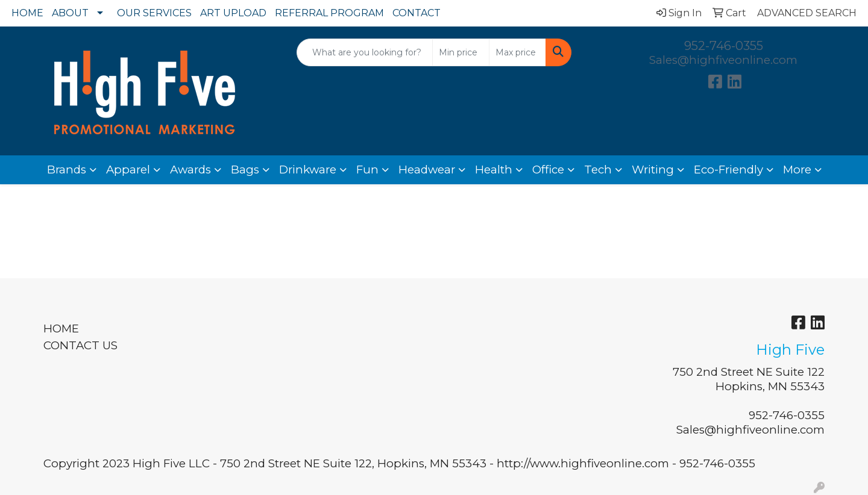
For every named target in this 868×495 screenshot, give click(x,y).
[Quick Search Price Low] (461, 52)
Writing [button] (653, 170)
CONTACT (417, 13)
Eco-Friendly (728, 170)
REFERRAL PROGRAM (329, 13)
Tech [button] (598, 170)
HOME (27, 13)
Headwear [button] (427, 170)
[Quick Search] (365, 52)
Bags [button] (245, 170)
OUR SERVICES (154, 13)
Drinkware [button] (308, 170)
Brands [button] (67, 170)
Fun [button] (367, 170)
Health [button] (494, 170)
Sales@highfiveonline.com (723, 60)
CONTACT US (80, 345)
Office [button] (548, 170)
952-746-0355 (724, 46)
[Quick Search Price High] (517, 52)
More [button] (797, 170)
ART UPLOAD (233, 13)
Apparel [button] (128, 170)
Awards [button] (190, 170)
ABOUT (70, 13)
